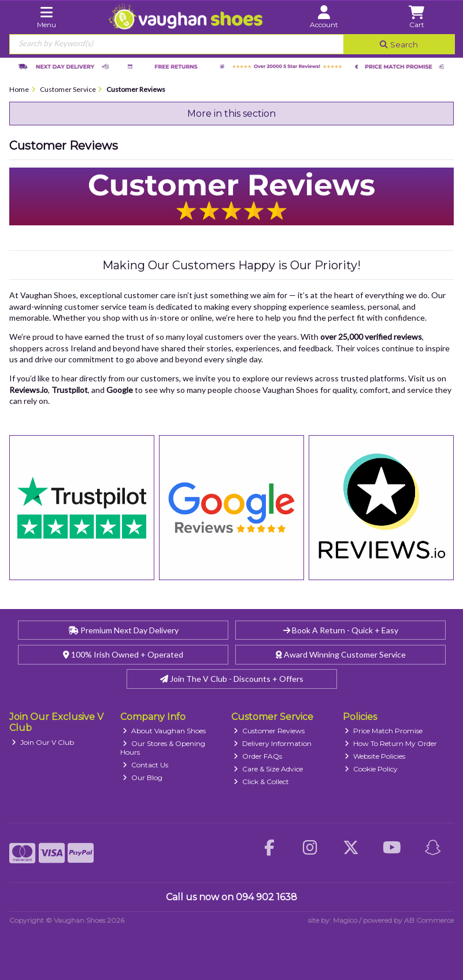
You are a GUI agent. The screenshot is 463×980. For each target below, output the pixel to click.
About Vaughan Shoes (164, 731)
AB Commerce (429, 920)
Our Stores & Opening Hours (163, 747)
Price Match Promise (384, 731)
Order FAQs (258, 756)
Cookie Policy (371, 769)
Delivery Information (273, 743)
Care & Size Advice (268, 769)
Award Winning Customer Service (341, 654)
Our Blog (142, 777)
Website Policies (375, 756)
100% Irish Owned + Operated (123, 654)
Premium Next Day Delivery (123, 630)
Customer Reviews (269, 731)
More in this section (231, 114)
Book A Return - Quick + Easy (341, 630)
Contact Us (145, 765)
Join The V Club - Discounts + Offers (232, 679)
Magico (345, 920)
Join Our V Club (43, 742)
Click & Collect (261, 782)
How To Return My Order (391, 743)
